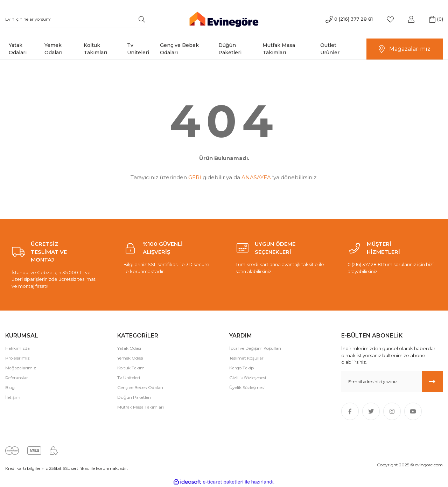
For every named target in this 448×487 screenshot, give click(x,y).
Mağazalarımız (21, 368)
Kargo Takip (241, 368)
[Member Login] (411, 19)
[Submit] (432, 382)
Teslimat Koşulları (247, 358)
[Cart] (432, 19)
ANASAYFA (256, 177)
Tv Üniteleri (129, 378)
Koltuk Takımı (131, 368)
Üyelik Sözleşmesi (247, 387)
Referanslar (17, 378)
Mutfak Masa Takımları (141, 407)
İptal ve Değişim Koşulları (255, 348)
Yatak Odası (129, 348)
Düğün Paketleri (134, 397)
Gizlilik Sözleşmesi (248, 378)
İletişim (13, 397)
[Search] (76, 19)
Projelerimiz (17, 358)
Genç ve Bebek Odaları (140, 387)
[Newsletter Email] (392, 382)
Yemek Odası (130, 358)
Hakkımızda (17, 348)
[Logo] (224, 19)
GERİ (195, 177)
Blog (10, 387)
